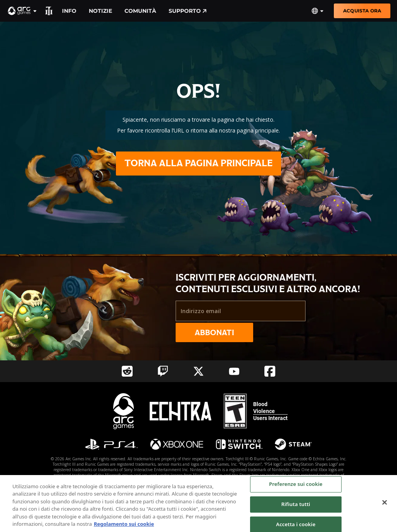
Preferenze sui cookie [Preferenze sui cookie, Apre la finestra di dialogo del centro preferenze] (296, 487)
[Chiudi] (385, 505)
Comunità (140, 11)
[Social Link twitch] (163, 371)
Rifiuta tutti (296, 506)
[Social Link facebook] (270, 371)
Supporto (188, 11)
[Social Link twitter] (198, 371)
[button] (22, 11)
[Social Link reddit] (127, 371)
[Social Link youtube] (234, 371)
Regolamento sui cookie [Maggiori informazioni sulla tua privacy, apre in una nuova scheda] (124, 527)
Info (69, 11)
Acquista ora (362, 11)
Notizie (100, 11)
